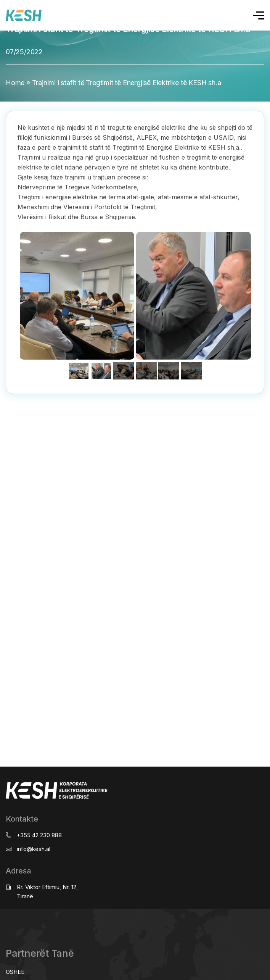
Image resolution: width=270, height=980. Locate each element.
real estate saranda (3, 401)
